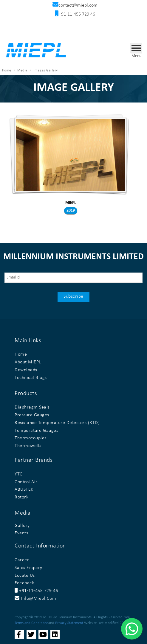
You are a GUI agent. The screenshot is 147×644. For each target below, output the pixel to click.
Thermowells (28, 446)
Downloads (26, 370)
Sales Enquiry (28, 568)
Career (22, 560)
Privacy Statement (69, 623)
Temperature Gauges (36, 431)
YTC (19, 474)
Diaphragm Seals (32, 407)
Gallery (22, 526)
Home (7, 71)
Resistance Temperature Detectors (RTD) (57, 423)
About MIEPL (28, 362)
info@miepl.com (35, 599)
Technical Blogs (31, 378)
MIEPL (71, 203)
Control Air (26, 482)
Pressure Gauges (32, 415)
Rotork (21, 497)
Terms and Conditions (31, 623)
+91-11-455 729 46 (36, 591)
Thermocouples (31, 438)
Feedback (24, 583)
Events (21, 533)
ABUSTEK (24, 489)
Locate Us (25, 576)
